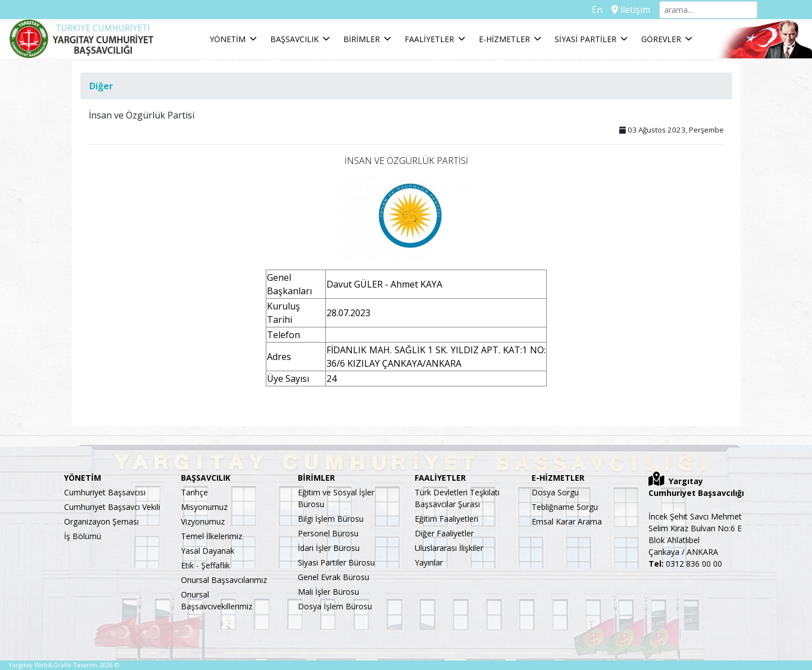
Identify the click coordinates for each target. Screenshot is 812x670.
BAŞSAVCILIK (294, 39)
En (597, 10)
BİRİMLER (362, 39)
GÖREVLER (661, 39)
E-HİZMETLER (504, 39)
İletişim (631, 10)
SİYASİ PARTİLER (586, 39)
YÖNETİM (228, 39)
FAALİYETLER (429, 39)
